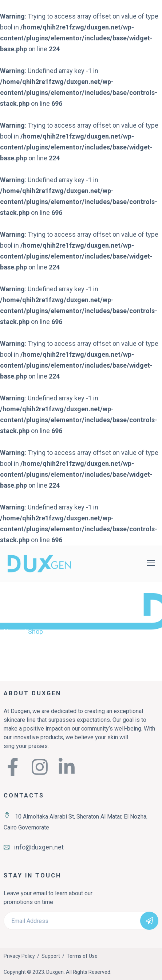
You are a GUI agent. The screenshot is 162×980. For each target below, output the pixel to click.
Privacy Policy (19, 956)
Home (13, 631)
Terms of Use (82, 956)
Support (51, 956)
